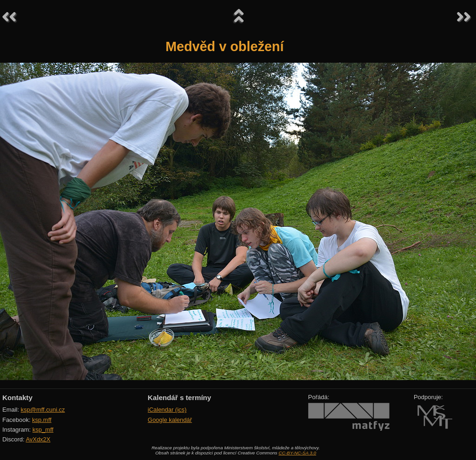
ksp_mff (43, 430)
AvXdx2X (38, 439)
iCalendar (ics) (167, 410)
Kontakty (17, 398)
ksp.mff (42, 420)
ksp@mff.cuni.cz (43, 410)
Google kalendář (170, 420)
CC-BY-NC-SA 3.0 (297, 453)
